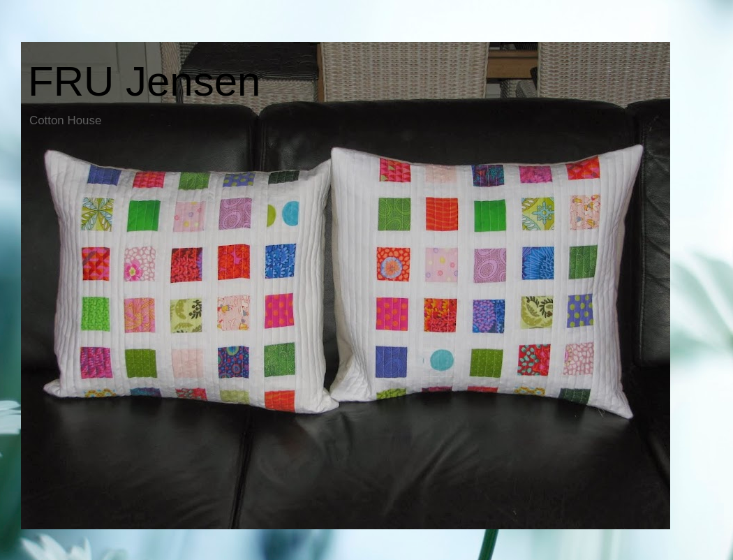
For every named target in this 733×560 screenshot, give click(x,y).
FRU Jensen (144, 81)
